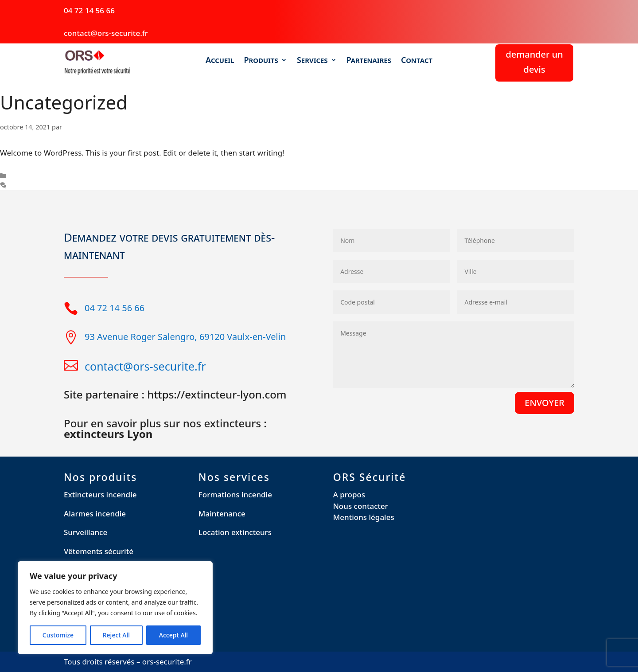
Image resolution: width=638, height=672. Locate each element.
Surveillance (86, 532)
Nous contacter (361, 506)
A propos (349, 494)
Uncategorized (32, 176)
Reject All (116, 635)
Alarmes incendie (95, 514)
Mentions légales (364, 517)
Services (312, 61)
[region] (115, 608)
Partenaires (369, 61)
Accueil (220, 61)
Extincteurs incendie (100, 494)
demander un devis (534, 62)
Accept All (173, 635)
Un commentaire (35, 186)
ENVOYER (545, 403)
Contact (417, 61)
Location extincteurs (235, 532)
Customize (58, 635)
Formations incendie (235, 494)
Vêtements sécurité (99, 551)
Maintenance (222, 514)
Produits (261, 61)
